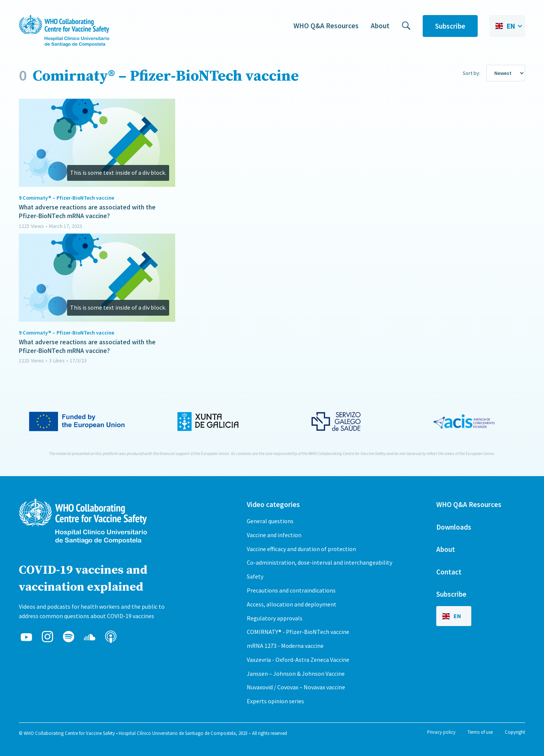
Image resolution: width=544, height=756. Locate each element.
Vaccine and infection (274, 535)
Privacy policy (441, 732)
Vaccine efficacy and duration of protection (301, 549)
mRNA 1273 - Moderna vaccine (285, 646)
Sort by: (471, 73)
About (380, 26)
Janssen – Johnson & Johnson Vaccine (296, 674)
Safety (255, 576)
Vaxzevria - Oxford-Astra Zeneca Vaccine (298, 660)
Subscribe (450, 26)
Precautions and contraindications (291, 590)
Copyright (515, 732)
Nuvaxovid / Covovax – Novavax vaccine (296, 687)
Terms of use (480, 732)
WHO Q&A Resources (326, 26)
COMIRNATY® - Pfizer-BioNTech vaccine (298, 632)
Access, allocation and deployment (292, 604)
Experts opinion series (275, 701)
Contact (449, 572)
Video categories (273, 504)
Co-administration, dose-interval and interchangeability (319, 562)
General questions (270, 521)
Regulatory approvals (275, 618)
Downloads (454, 527)
